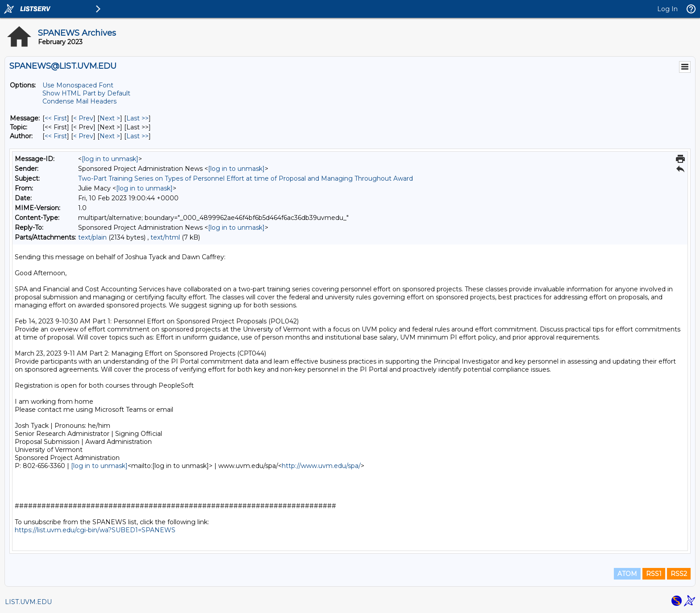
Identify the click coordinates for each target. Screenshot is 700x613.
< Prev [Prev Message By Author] (83, 136)
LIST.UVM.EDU (28, 602)
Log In (667, 9)
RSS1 (654, 574)
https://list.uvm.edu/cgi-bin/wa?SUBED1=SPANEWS (95, 530)
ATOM (627, 574)
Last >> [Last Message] (137, 118)
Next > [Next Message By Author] (110, 136)
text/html (165, 237)
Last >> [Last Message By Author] (137, 136)
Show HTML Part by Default (86, 93)
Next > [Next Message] (110, 118)
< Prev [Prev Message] (83, 118)
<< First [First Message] (56, 118)
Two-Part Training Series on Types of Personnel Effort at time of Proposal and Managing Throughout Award (246, 178)
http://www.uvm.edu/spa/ (321, 466)
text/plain (92, 237)
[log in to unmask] (110, 159)
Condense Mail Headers (79, 101)
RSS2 (679, 574)
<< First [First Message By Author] (56, 136)
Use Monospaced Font (78, 85)
